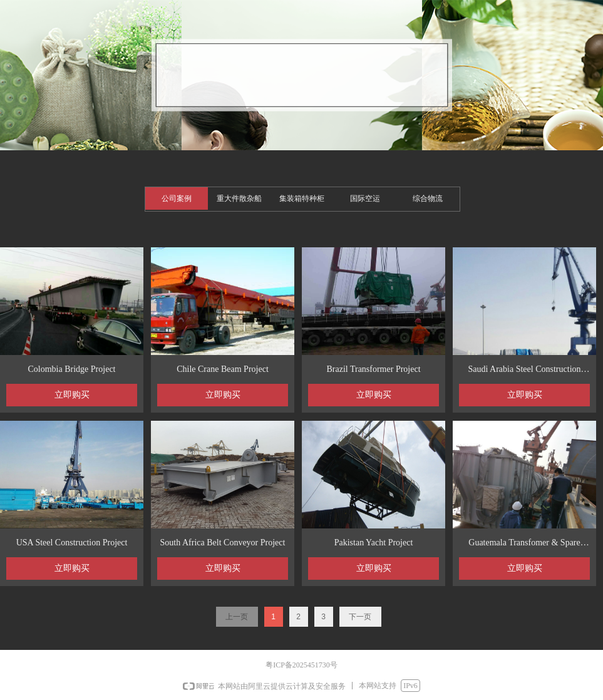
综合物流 (428, 198)
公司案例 (177, 198)
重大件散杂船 (239, 198)
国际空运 (365, 198)
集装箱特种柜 (302, 198)
